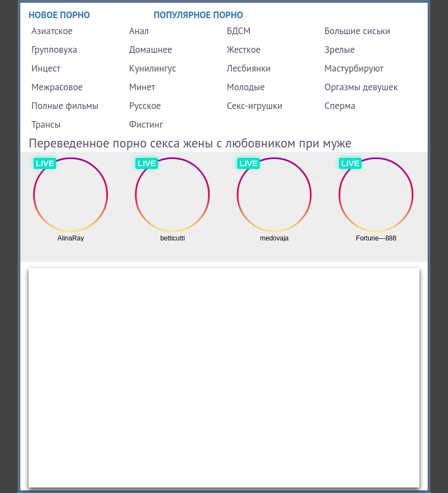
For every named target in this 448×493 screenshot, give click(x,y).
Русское (145, 106)
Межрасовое (57, 87)
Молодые (246, 87)
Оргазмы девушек (361, 87)
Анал (139, 31)
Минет (142, 87)
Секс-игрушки (255, 106)
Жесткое (244, 50)
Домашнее (151, 50)
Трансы (46, 124)
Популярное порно (198, 15)
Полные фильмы (65, 106)
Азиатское (52, 31)
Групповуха (54, 50)
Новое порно (59, 15)
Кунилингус (153, 68)
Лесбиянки (249, 68)
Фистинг (146, 124)
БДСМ (239, 31)
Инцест (46, 68)
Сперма (340, 106)
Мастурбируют (354, 68)
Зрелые (340, 50)
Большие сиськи (358, 31)
